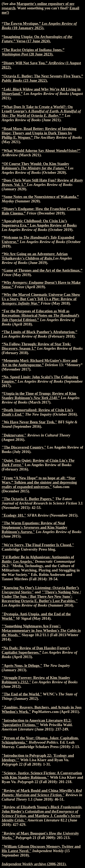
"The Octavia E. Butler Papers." (28, 499)
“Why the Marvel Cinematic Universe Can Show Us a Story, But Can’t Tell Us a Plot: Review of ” (41, 299)
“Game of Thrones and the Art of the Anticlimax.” (42, 270)
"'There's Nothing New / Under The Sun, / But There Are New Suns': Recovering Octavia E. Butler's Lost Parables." (41, 597)
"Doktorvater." (14, 435)
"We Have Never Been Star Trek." (29, 422)
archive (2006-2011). (34, 864)
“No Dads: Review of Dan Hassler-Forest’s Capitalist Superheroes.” (36, 650)
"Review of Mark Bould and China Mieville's (42, 793)
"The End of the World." (22, 694)
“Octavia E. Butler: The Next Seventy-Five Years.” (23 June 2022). (42, 78)
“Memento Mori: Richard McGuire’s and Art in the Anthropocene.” (39, 363)
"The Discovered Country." (24, 447)
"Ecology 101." (14, 515)
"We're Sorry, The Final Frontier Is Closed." (38, 545)
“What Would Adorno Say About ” (41, 151)
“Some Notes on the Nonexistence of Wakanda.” (40, 197)
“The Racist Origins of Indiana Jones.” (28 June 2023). (33, 52)
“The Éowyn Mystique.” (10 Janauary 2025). (39, 26)
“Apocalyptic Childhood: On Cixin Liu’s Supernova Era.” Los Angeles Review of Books (39, 223)
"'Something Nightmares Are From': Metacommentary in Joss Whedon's (41, 631)
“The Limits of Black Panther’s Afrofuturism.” (39, 332)
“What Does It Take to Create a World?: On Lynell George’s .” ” (41, 111)
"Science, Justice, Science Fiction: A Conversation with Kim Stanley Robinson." (42, 775)
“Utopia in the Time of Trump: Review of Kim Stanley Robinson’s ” (39, 396)
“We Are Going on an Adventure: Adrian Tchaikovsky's (35, 256)
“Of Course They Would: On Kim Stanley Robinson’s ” (35, 166)
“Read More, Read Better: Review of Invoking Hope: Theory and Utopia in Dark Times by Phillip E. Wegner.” (39, 133)
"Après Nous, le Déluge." (22, 666)
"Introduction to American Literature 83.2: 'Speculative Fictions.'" (37, 723)
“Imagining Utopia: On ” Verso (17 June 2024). (37, 39)
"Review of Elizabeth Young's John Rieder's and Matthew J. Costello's (42, 814)
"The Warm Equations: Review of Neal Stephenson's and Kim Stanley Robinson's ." (35, 527)
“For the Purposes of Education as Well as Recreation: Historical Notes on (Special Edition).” (41, 315)
